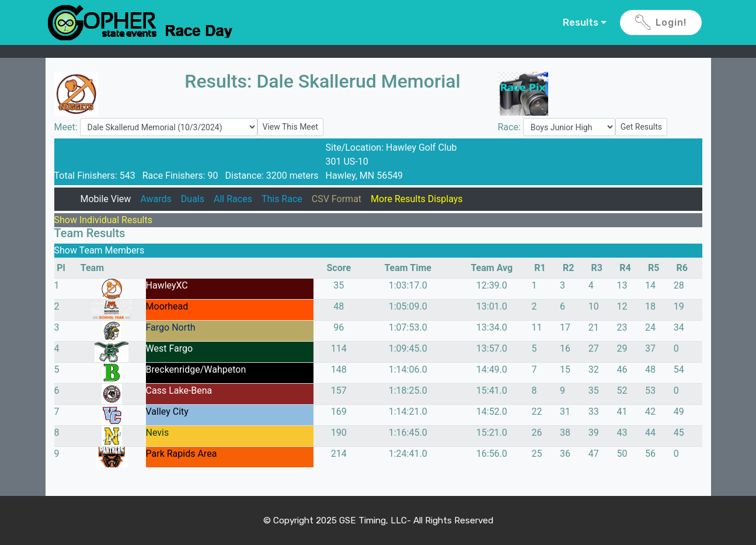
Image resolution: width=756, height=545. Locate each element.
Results (581, 22)
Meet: (67, 127)
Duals (193, 199)
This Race (282, 199)
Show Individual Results (103, 220)
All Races (233, 199)
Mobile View (105, 199)
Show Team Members (100, 250)
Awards (156, 199)
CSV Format (337, 199)
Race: (511, 127)
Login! (661, 23)
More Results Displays (417, 199)
